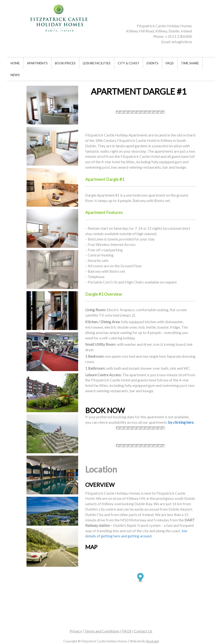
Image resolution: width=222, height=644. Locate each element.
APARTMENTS (37, 63)
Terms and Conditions (102, 631)
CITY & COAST (129, 63)
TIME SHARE (190, 63)
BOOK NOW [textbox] (105, 410)
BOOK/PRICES (65, 63)
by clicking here (181, 422)
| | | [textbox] (111, 631)
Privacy (76, 631)
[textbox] (144, 29)
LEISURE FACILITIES (97, 63)
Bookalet (153, 641)
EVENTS (153, 63)
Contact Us (143, 631)
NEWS (15, 75)
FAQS (170, 63)
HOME (15, 63)
